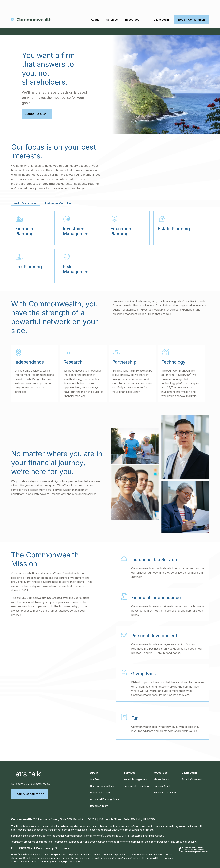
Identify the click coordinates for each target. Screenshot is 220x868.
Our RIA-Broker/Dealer (103, 774)
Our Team (96, 768)
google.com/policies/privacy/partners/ (120, 846)
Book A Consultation (29, 782)
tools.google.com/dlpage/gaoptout (63, 850)
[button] (95, 8)
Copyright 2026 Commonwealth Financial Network (69, 859)
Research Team (99, 794)
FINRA (118, 824)
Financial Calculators (165, 781)
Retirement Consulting (136, 774)
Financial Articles (163, 774)
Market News (161, 768)
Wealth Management (135, 768)
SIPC (124, 824)
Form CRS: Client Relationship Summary (40, 837)
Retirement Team (100, 781)
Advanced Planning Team (104, 788)
